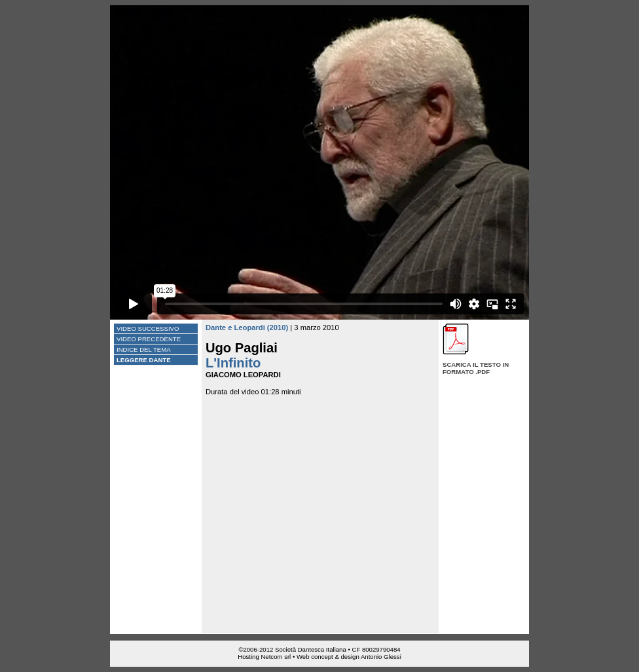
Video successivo (148, 328)
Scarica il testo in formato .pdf (476, 368)
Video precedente (149, 339)
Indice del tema (144, 349)
